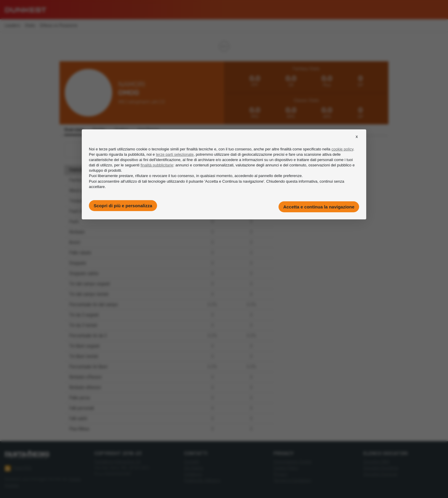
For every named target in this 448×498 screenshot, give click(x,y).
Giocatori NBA (376, 462)
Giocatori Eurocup (380, 474)
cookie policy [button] (342, 149)
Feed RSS (18, 468)
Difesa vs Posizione (59, 26)
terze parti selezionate (175, 154)
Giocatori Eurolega (381, 468)
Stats (30, 26)
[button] (357, 142)
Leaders (12, 26)
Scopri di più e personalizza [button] (123, 206)
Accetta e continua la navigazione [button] (319, 207)
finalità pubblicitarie (157, 165)
